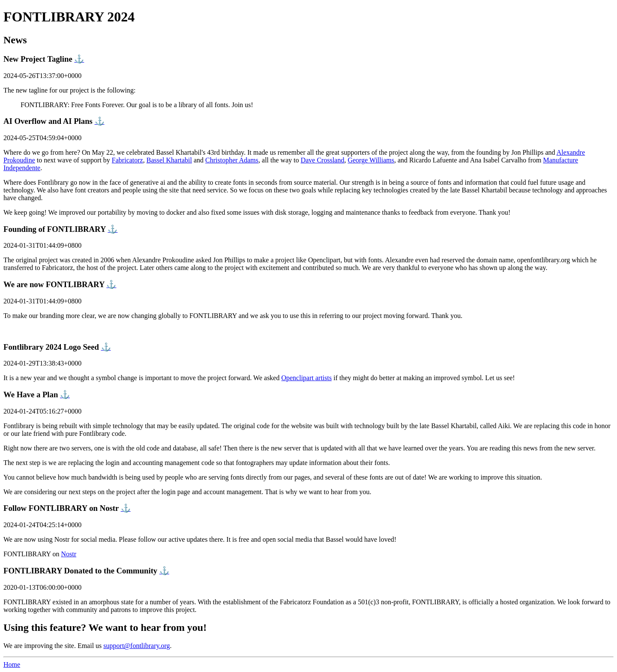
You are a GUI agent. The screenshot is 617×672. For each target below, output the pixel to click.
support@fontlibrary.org (136, 646)
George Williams (371, 160)
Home (12, 664)
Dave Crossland (323, 160)
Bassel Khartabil (169, 160)
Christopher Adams (232, 160)
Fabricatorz (127, 160)
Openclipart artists (306, 378)
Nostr (69, 554)
